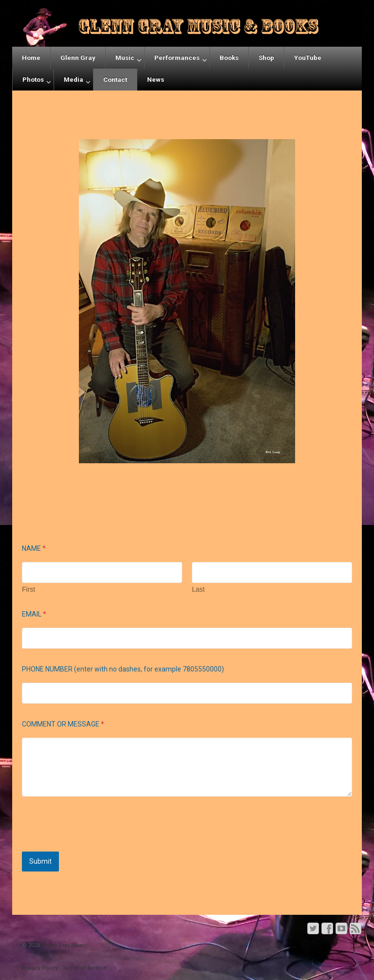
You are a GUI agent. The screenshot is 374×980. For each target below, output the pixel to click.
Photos (33, 80)
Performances (177, 58)
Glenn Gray (78, 58)
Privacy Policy (40, 968)
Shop (266, 58)
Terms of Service (84, 968)
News (156, 80)
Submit (40, 861)
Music (125, 58)
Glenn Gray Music (64, 945)
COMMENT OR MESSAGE (63, 724)
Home (31, 58)
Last (198, 589)
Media (74, 80)
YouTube (308, 58)
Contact (115, 80)
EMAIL (34, 614)
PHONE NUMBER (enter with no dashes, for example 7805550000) (123, 669)
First (28, 589)
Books (229, 58)
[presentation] (96, 845)
